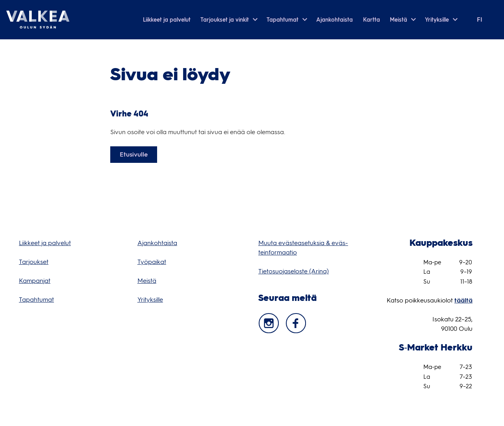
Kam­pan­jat (35, 281)
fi (480, 19)
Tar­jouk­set (34, 262)
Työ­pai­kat (152, 262)
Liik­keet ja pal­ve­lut (45, 243)
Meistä (147, 281)
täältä (463, 300)
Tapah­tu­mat (36, 300)
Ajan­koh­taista (157, 243)
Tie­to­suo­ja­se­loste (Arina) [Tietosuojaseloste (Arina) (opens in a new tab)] (294, 271)
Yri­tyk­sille (150, 300)
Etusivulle (134, 154)
